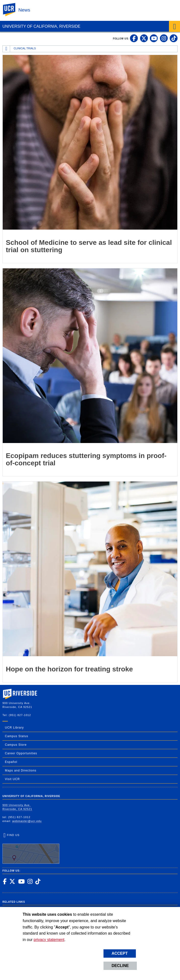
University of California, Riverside (41, 26)
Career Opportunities (21, 753)
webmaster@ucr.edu (27, 821)
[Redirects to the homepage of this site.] (6, 49)
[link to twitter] (144, 38)
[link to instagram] (164, 38)
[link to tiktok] (174, 38)
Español (11, 762)
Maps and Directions (21, 771)
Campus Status (17, 736)
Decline (120, 966)
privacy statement (49, 940)
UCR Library (14, 728)
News (24, 10)
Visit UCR (12, 779)
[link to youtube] (154, 38)
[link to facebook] (134, 38)
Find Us (31, 849)
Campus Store (16, 745)
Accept (120, 953)
